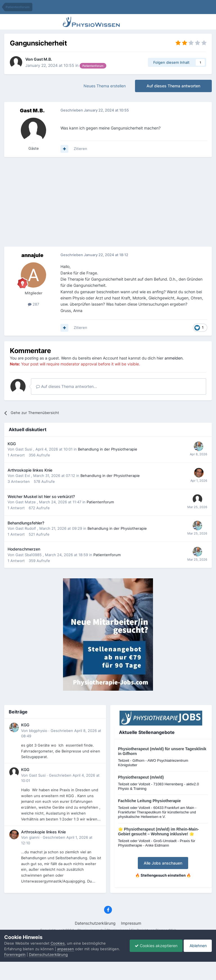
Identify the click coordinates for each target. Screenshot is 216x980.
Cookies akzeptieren (153, 943)
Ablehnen (197, 943)
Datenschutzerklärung (95, 923)
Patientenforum (100, 502)
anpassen (66, 943)
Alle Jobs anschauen (163, 863)
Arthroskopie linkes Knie (30, 470)
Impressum (131, 923)
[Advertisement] (108, 202)
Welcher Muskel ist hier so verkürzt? (41, 497)
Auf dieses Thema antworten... (67, 386)
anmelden (174, 358)
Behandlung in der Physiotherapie (108, 449)
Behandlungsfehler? (26, 523)
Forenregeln (15, 954)
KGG (12, 444)
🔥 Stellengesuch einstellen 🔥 (163, 875)
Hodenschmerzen (24, 549)
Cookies (58, 938)
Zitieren (80, 149)
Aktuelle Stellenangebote (147, 732)
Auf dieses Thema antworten (173, 86)
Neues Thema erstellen (105, 86)
